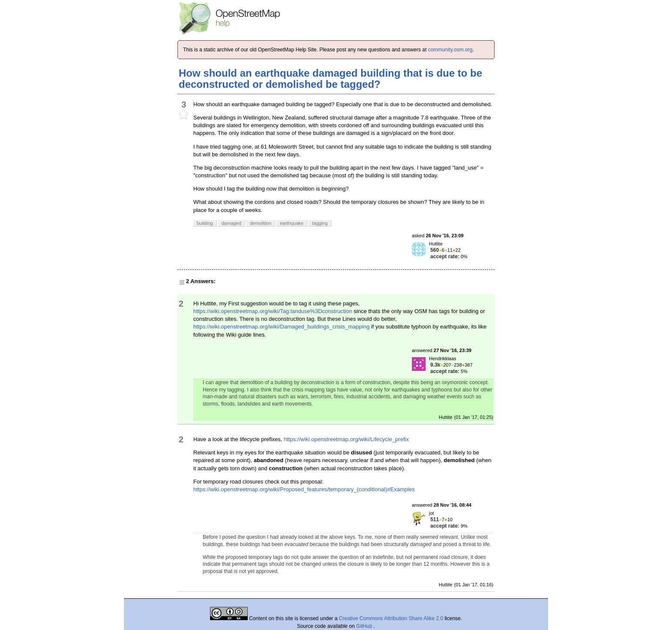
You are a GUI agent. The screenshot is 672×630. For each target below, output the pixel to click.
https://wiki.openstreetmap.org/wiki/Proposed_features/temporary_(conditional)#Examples (304, 489)
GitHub (365, 626)
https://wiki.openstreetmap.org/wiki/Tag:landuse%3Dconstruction (273, 311)
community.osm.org (450, 50)
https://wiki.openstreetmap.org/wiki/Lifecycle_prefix (346, 439)
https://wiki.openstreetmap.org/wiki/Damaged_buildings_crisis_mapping (281, 327)
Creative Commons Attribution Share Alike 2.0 (391, 618)
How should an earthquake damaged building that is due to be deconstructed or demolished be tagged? (330, 79)
